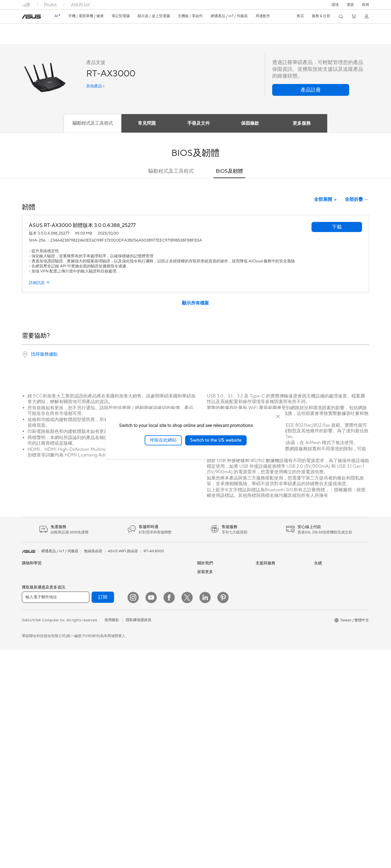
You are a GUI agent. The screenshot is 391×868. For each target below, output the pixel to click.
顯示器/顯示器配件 (37, 672)
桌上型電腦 (31, 698)
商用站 (203, 738)
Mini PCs (29, 716)
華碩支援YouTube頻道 (274, 626)
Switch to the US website (216, 440)
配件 (84, 572)
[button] (350, 5)
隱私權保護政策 (139, 838)
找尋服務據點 (44, 355)
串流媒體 (145, 662)
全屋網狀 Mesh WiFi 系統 (101, 715)
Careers (204, 686)
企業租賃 (263, 635)
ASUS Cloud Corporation (218, 643)
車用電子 (204, 747)
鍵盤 (142, 635)
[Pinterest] (223, 816)
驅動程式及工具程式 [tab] (90, 124)
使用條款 (112, 838)
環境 (335, 5)
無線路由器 (89, 706)
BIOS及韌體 (229, 171)
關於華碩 (204, 572)
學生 (26, 636)
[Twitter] (187, 816)
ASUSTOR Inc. (209, 635)
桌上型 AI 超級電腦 (153, 599)
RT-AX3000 (38, 29)
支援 (86, 38)
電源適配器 (147, 689)
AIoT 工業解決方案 (153, 590)
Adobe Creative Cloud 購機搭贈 (224, 756)
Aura (201, 790)
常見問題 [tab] (145, 124)
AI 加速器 (88, 671)
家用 (26, 609)
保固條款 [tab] (251, 124)
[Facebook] (169, 816)
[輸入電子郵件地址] (56, 815)
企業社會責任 (208, 608)
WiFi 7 (85, 689)
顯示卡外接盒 (91, 662)
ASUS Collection (152, 724)
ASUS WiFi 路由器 (123, 551)
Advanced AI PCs (212, 712)
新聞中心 (204, 617)
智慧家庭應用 (149, 617)
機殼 (84, 617)
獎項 (201, 590)
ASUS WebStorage (213, 652)
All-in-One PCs (34, 690)
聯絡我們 (263, 608)
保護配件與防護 (151, 680)
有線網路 (145, 572)
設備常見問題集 (268, 671)
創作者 (27, 627)
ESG (318, 572)
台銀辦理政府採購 (37, 654)
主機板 (86, 599)
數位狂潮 (204, 765)
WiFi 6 (85, 698)
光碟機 (86, 644)
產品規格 (51, 38)
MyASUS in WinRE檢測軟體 (278, 662)
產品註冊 (263, 590)
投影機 (27, 681)
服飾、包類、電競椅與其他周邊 (163, 671)
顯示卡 (86, 608)
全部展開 (326, 200)
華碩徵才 (204, 626)
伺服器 (143, 608)
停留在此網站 (163, 440)
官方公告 (204, 581)
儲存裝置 (87, 653)
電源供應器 (89, 635)
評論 (70, 38)
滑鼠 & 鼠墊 (147, 644)
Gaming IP (146, 716)
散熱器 (86, 626)
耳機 (142, 653)
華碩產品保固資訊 (270, 599)
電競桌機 (29, 707)
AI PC (202, 703)
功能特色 (29, 38)
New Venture (208, 678)
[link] (31, 17)
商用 (26, 618)
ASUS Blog (206, 720)
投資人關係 (206, 599)
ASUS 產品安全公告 (272, 617)
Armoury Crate (210, 782)
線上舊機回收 (267, 644)
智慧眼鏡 (87, 581)
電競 (26, 645)
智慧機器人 (147, 581)
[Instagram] (133, 816)
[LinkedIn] (205, 816)
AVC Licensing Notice (215, 773)
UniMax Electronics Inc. (217, 660)
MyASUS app (267, 653)
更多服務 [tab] (304, 124)
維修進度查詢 (267, 572)
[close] (278, 417)
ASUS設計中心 (209, 729)
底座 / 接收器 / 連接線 (156, 698)
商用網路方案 (91, 724)
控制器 (143, 707)
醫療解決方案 (33, 590)
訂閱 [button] (103, 815)
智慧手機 (29, 581)
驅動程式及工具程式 (171, 171)
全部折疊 (357, 200)
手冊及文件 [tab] (198, 124)
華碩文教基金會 (210, 669)
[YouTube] (151, 816)
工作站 (27, 725)
